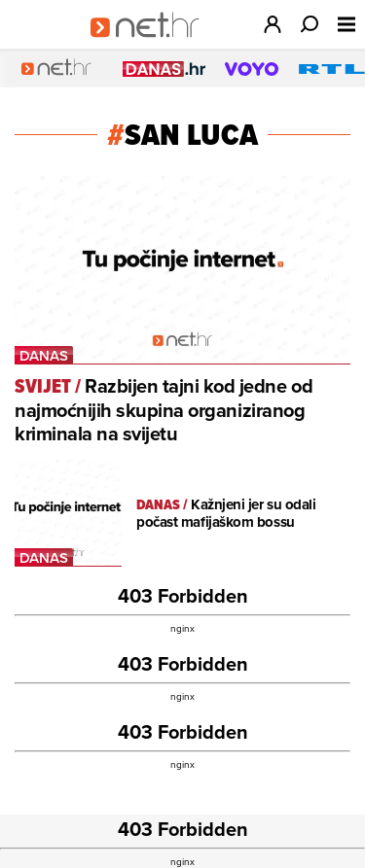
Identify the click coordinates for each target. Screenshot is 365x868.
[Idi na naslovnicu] (151, 45)
